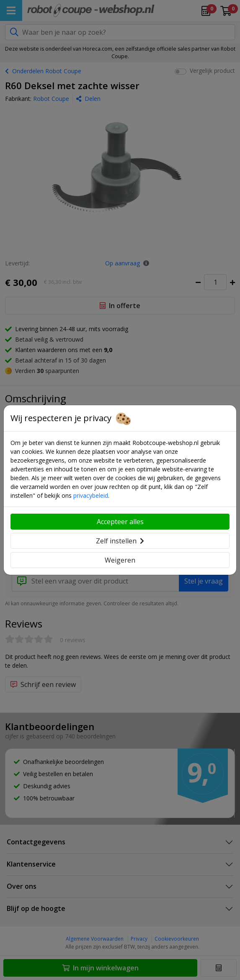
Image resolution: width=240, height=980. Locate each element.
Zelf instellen (120, 541)
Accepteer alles (120, 522)
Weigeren (120, 560)
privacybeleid (91, 495)
